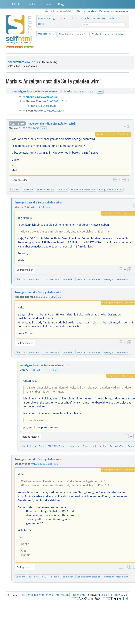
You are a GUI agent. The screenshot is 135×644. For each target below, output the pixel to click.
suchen (113, 18)
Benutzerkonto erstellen (83, 189)
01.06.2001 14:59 (34, 207)
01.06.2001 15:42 (46, 297)
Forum (46, 4)
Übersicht (63, 18)
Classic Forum (109, 595)
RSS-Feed (96, 34)
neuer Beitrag (46, 18)
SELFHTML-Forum (46, 34)
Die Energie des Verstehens (36, 595)
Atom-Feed (83, 34)
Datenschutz (78, 595)
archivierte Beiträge (114, 34)
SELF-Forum (17, 124)
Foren (76, 18)
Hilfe (41, 24)
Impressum (62, 595)
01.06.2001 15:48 (42, 464)
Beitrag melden (19, 180)
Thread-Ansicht (66, 34)
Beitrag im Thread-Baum (110, 189)
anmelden (62, 189)
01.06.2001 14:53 (29, 128)
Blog (60, 4)
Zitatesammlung (95, 18)
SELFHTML (14, 4)
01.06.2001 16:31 (40, 370)
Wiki (32, 4)
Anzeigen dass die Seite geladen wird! (52, 124)
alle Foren (28, 189)
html (43, 128)
